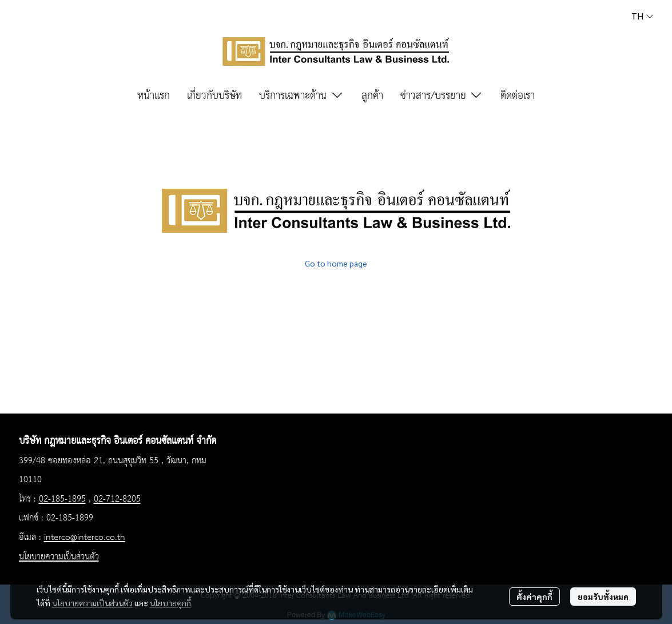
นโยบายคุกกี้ (170, 603)
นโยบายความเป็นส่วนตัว (92, 603)
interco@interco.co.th (85, 538)
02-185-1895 (62, 499)
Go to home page (336, 263)
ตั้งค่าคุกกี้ (534, 597)
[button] (642, 16)
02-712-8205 (117, 499)
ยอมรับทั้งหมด (603, 597)
